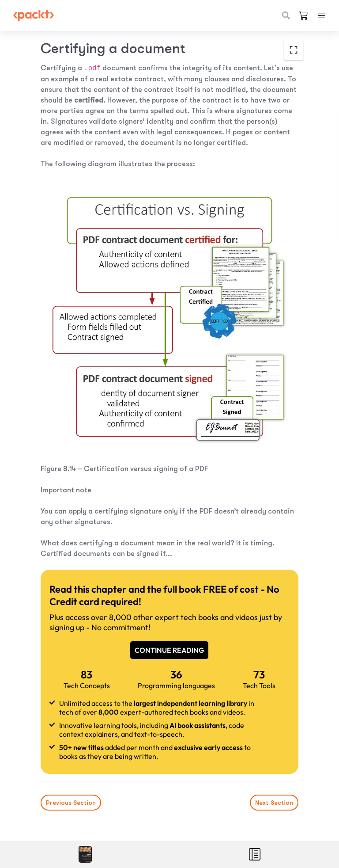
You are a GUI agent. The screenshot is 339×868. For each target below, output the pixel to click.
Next (274, 803)
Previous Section (71, 803)
